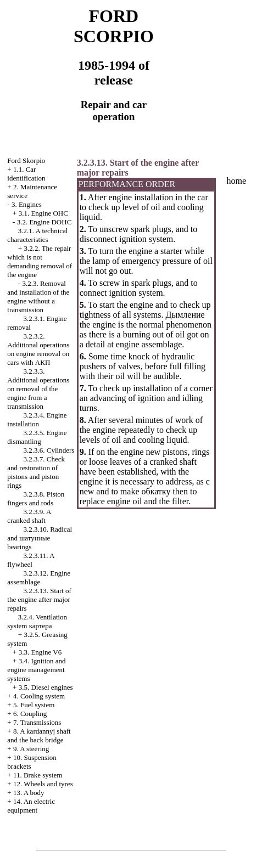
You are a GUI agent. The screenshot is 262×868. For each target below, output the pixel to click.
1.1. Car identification (26, 174)
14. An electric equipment (31, 806)
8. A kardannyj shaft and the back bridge (39, 735)
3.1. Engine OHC (43, 213)
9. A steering (31, 749)
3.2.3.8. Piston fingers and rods (36, 498)
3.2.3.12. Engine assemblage (39, 577)
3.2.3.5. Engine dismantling (37, 437)
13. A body (29, 793)
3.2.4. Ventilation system (37, 621)
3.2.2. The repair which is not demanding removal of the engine (40, 261)
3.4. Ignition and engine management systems (36, 670)
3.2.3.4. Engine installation (37, 419)
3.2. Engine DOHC (44, 222)
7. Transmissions (37, 722)
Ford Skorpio (26, 160)
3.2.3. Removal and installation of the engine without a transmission (38, 297)
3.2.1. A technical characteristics (37, 235)
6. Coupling (30, 714)
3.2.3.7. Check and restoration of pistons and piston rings (36, 472)
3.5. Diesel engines (46, 687)
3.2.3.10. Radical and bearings (40, 538)
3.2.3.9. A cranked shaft (29, 516)
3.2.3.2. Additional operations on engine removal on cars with (38, 349)
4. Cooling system (39, 696)
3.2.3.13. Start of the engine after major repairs (39, 599)
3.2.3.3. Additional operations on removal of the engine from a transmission (38, 389)
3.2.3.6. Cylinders (49, 450)
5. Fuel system (34, 705)
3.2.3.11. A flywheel (30, 560)
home (237, 181)
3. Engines (27, 204)
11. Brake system (38, 775)
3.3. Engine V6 (40, 652)
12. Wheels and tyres (43, 784)
